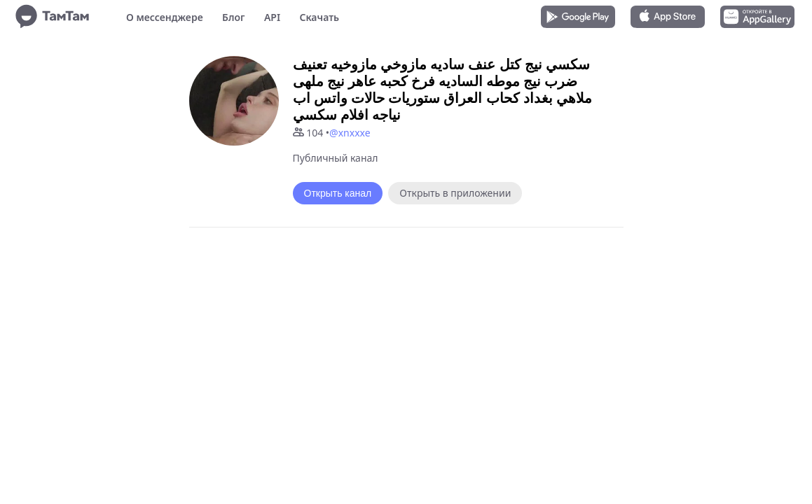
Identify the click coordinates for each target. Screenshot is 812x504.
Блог (233, 17)
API (272, 17)
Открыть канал (338, 193)
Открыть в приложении (455, 193)
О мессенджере (165, 17)
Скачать (319, 17)
